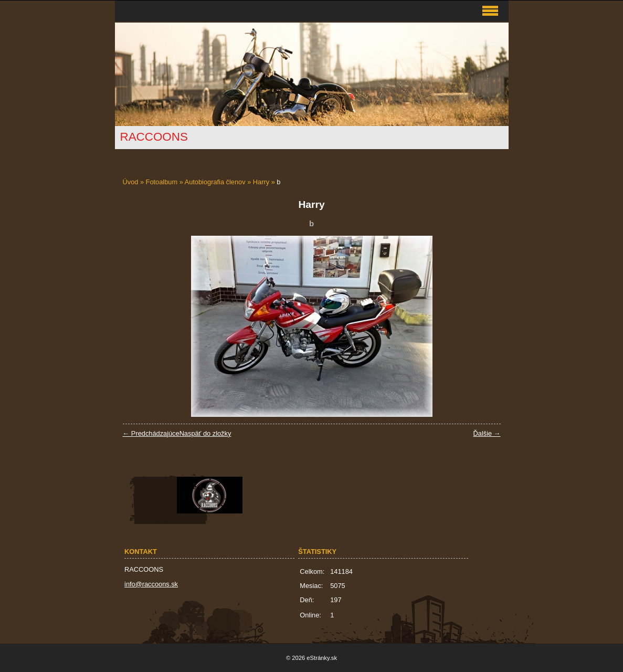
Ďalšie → (487, 433)
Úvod (131, 182)
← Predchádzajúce (151, 433)
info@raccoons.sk (151, 584)
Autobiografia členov (215, 182)
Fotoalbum (162, 182)
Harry (261, 182)
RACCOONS (154, 137)
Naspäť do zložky (205, 433)
